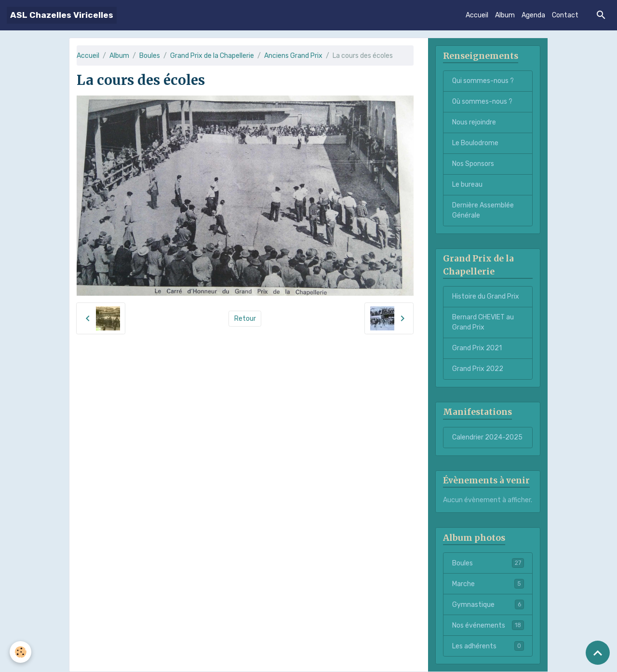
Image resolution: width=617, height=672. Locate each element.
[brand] (62, 15)
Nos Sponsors (473, 164)
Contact (565, 15)
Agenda (533, 15)
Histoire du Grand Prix (486, 296)
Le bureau (467, 185)
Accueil (477, 15)
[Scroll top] (598, 653)
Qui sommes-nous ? (483, 81)
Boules (150, 56)
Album (505, 15)
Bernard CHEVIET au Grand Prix (483, 322)
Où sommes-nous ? (482, 102)
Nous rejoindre (474, 122)
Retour (245, 319)
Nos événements (488, 625)
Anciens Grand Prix (293, 56)
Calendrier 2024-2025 (487, 437)
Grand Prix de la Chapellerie (212, 56)
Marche (488, 584)
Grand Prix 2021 (477, 348)
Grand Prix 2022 (478, 369)
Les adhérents (488, 646)
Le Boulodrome (475, 143)
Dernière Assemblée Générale (483, 210)
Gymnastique (488, 604)
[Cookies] (20, 652)
